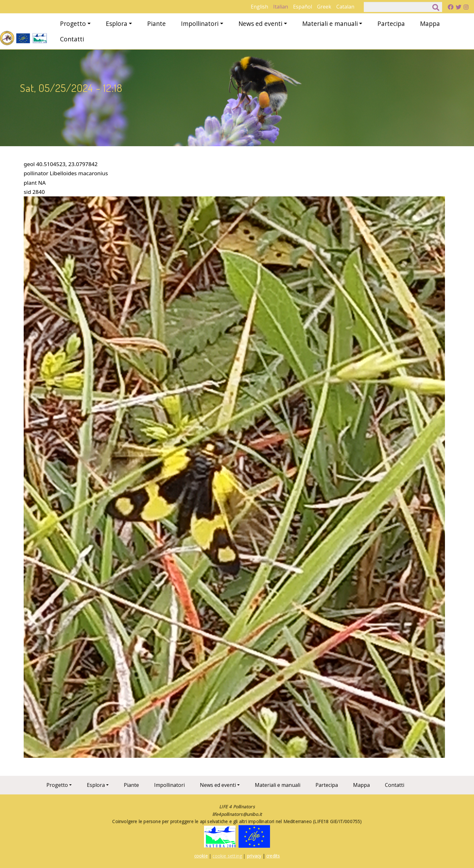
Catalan (345, 7)
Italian (281, 7)
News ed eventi (260, 24)
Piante (156, 24)
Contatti (72, 39)
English (259, 7)
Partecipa (391, 24)
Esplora (117, 24)
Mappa (430, 24)
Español (303, 7)
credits (273, 856)
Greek (324, 7)
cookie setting (227, 856)
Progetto (73, 24)
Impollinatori (200, 24)
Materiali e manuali (330, 24)
